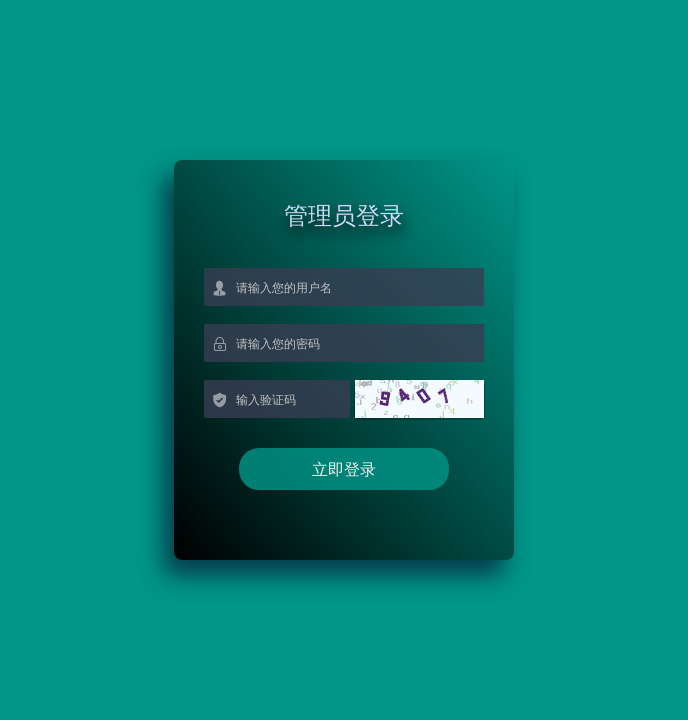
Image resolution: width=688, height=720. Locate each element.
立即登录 (344, 469)
